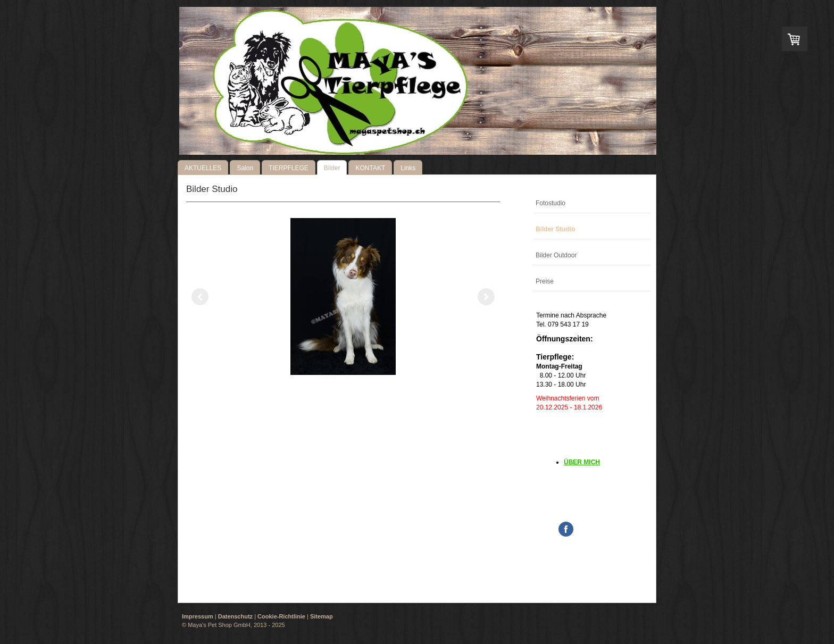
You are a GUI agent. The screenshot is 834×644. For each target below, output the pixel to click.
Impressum (198, 616)
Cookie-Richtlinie (281, 616)
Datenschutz (235, 616)
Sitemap (322, 616)
